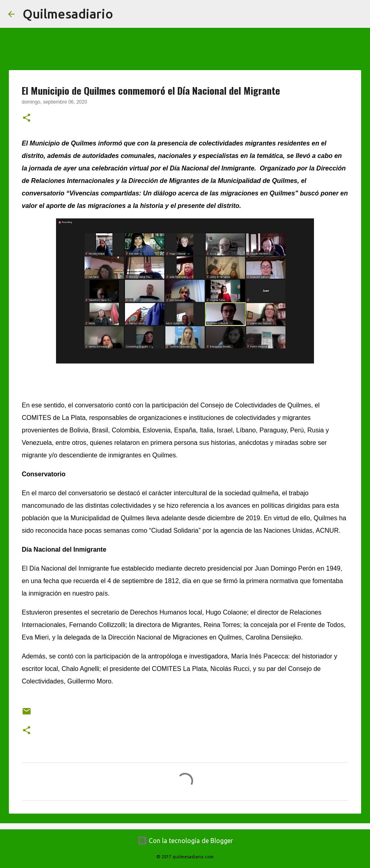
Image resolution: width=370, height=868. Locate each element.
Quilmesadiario (68, 14)
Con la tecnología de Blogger (185, 841)
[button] (27, 118)
